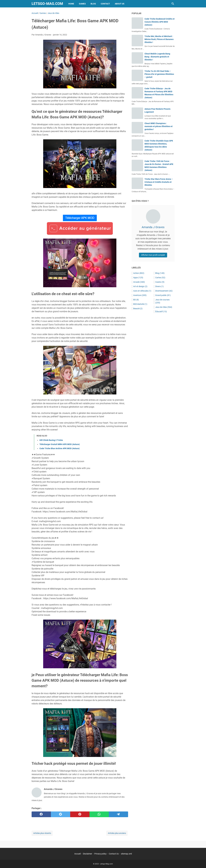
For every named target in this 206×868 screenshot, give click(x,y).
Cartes (160, 278)
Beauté (138, 309)
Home (71, 4)
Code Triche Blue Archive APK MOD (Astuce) (60, 448)
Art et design (140, 286)
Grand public (163, 295)
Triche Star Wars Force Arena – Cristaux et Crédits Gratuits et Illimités (159, 182)
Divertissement (164, 291)
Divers (159, 286)
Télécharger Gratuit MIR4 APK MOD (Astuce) (60, 444)
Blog (93, 4)
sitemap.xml (126, 854)
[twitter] (61, 814)
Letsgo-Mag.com (47, 4)
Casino (160, 282)
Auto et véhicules (142, 291)
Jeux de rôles (164, 307)
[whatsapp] (99, 814)
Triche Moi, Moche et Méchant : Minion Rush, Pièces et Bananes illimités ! (159, 39)
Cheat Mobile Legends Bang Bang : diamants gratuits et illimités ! (157, 57)
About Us (120, 4)
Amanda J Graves (153, 227)
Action (139, 273)
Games (82, 4)
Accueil (77, 854)
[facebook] (41, 814)
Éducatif (161, 312)
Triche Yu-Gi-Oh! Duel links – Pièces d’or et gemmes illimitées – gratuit (159, 74)
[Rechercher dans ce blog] (173, 4)
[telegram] (118, 814)
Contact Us (114, 854)
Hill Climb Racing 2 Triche (51, 440)
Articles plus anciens (117, 833)
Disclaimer (87, 854)
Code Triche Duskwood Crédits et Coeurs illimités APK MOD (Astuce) (160, 22)
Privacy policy (100, 854)
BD (136, 300)
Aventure (140, 295)
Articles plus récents (42, 833)
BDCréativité (140, 304)
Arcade (139, 282)
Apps (138, 278)
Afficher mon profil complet (153, 255)
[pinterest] (80, 814)
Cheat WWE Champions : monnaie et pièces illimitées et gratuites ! (159, 126)
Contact (105, 4)
